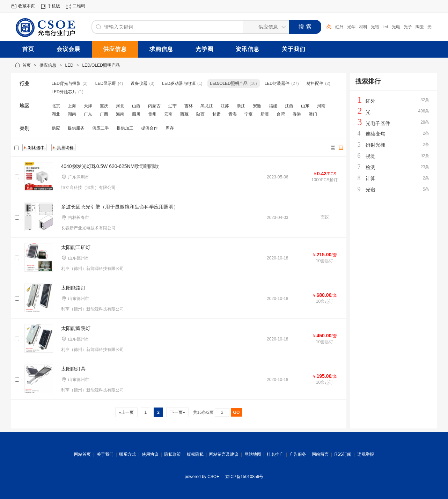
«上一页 (126, 412)
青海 (233, 114)
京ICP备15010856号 (244, 477)
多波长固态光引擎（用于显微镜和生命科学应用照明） (120, 207)
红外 (339, 27)
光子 (408, 27)
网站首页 (82, 454)
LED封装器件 (277, 83)
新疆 (265, 114)
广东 (88, 114)
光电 (396, 27)
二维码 (79, 6)
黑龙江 (207, 106)
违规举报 (366, 454)
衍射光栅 (375, 145)
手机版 (54, 6)
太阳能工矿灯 (76, 247)
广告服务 (298, 454)
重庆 (104, 106)
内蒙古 (154, 106)
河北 (120, 106)
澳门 (313, 114)
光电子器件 (378, 123)
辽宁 (172, 106)
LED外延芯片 (64, 92)
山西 (136, 106)
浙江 (241, 106)
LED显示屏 (106, 83)
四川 (136, 114)
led (385, 27)
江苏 (225, 106)
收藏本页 (27, 6)
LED (69, 65)
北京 (56, 106)
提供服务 (76, 128)
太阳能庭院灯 (76, 328)
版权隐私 (195, 454)
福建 (273, 106)
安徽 (257, 106)
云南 (168, 114)
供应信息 (48, 65)
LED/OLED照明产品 (101, 65)
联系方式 (127, 454)
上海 (72, 106)
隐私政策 (172, 454)
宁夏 (249, 114)
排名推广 (275, 454)
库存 (170, 128)
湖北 (56, 114)
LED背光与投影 (66, 83)
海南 (120, 114)
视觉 (370, 156)
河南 (321, 106)
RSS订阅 (343, 454)
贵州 (152, 114)
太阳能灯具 (73, 369)
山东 (305, 106)
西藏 (184, 114)
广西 (104, 114)
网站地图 (253, 454)
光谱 (375, 27)
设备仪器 (139, 83)
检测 (370, 167)
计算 (370, 178)
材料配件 (315, 83)
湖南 (72, 114)
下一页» (177, 412)
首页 (27, 65)
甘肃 (216, 114)
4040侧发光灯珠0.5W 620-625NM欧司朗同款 (110, 166)
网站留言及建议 (224, 454)
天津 (88, 106)
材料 (363, 27)
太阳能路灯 (73, 288)
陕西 (200, 114)
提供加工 (125, 128)
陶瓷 (420, 27)
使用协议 (150, 454)
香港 (297, 114)
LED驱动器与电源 (179, 83)
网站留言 (320, 454)
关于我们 (105, 454)
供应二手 (101, 128)
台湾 (281, 114)
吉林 (189, 106)
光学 (351, 27)
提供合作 (149, 128)
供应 (56, 128)
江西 (289, 106)
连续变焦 (375, 134)
